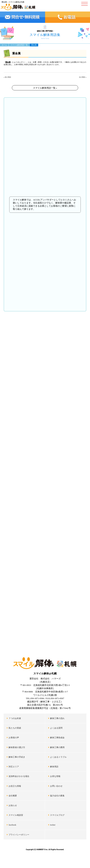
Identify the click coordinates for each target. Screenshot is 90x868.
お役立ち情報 (15, 786)
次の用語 (82, 77)
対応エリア (14, 767)
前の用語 (8, 77)
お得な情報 (55, 776)
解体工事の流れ (57, 718)
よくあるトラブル (58, 757)
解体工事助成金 (57, 738)
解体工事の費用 (57, 747)
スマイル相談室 (16, 815)
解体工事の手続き (17, 757)
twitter (53, 825)
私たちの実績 (15, 728)
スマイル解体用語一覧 (19, 45)
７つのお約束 (15, 718)
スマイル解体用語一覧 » (45, 88)
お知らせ (13, 805)
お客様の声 (14, 738)
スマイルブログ (57, 815)
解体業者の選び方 (17, 747)
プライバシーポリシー (19, 835)
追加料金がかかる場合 (19, 776)
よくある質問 (56, 728)
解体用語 (54, 767)
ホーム (4, 45)
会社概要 (13, 796)
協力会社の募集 (57, 796)
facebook (12, 825)
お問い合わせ (56, 786)
